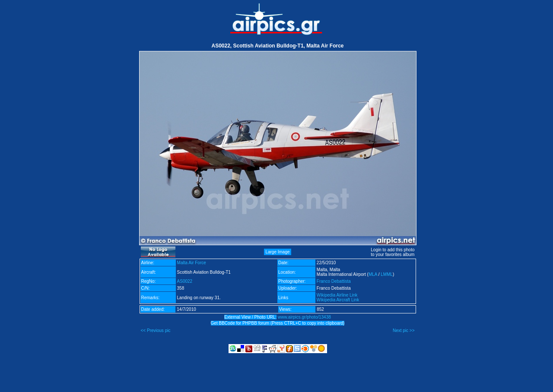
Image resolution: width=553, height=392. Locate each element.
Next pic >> (404, 330)
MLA (373, 274)
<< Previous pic (156, 330)
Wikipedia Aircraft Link (338, 300)
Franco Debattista (334, 281)
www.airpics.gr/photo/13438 (304, 317)
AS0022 (185, 281)
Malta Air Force (192, 263)
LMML (387, 274)
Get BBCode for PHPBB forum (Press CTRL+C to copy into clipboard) (278, 323)
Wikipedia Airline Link (337, 295)
